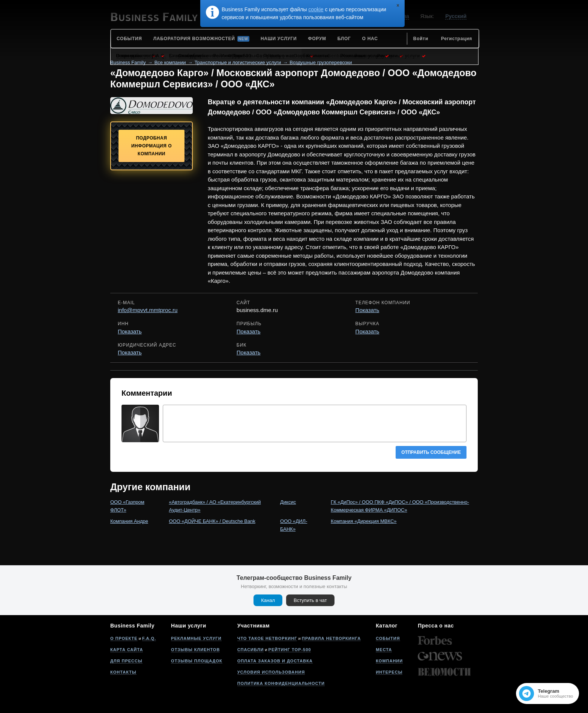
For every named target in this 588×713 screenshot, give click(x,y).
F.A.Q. (149, 638)
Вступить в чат (310, 600)
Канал (268, 600)
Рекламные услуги (196, 638)
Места (384, 650)
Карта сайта (127, 650)
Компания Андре (129, 521)
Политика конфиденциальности (281, 683)
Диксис (288, 502)
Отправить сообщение (431, 452)
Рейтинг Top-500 (290, 650)
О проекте (124, 638)
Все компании (170, 62)
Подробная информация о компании (151, 146)
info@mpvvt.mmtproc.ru (148, 310)
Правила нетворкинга (331, 638)
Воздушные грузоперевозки (321, 62)
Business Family (128, 62)
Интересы (389, 672)
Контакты (123, 672)
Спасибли (251, 650)
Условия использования (271, 672)
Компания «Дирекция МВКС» (364, 521)
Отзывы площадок (197, 661)
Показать (367, 310)
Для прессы (126, 661)
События (388, 638)
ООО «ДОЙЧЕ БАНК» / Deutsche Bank (212, 521)
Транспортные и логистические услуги (238, 62)
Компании (389, 661)
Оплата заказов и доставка (275, 661)
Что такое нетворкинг (267, 638)
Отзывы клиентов (195, 650)
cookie (316, 9)
